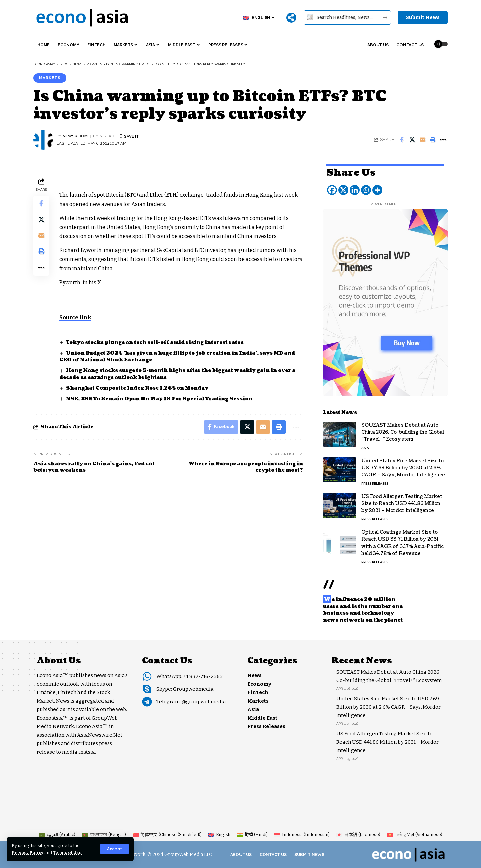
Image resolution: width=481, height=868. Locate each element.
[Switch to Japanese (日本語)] (358, 834)
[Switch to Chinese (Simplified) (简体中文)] (167, 834)
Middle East (262, 718)
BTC (131, 195)
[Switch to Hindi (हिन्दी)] (252, 834)
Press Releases (375, 483)
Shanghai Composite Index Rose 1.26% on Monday (137, 388)
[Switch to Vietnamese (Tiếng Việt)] (415, 834)
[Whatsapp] (366, 189)
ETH (172, 195)
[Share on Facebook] (402, 140)
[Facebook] (332, 189)
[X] (343, 189)
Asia (365, 447)
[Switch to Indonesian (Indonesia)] (302, 834)
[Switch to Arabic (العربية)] (57, 834)
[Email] (422, 140)
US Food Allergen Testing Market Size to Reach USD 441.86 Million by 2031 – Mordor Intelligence (402, 503)
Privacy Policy (28, 852)
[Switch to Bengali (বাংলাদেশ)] (104, 834)
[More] (291, 18)
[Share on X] (412, 140)
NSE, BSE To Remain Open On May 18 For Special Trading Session (159, 399)
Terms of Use (67, 852)
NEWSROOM (75, 136)
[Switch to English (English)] (219, 834)
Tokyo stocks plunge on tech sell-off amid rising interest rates (155, 342)
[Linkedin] (355, 189)
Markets (50, 78)
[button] (114, 849)
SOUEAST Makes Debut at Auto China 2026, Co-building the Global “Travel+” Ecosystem (403, 431)
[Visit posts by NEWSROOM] (43, 140)
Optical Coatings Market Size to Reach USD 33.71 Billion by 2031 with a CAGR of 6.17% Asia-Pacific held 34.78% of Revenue (403, 542)
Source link (75, 318)
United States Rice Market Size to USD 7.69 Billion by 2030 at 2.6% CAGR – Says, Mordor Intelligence (403, 467)
